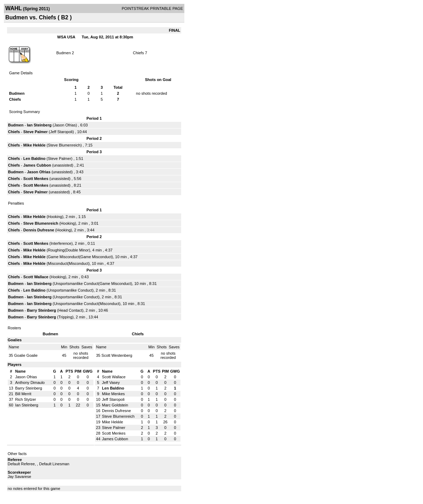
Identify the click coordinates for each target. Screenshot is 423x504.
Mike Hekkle (34, 145)
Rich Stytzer (26, 399)
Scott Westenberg (117, 355)
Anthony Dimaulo (30, 382)
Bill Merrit (23, 394)
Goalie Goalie (26, 355)
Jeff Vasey (111, 382)
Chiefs (138, 53)
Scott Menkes (36, 179)
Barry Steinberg (41, 310)
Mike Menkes (113, 394)
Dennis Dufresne (39, 230)
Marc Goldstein (115, 405)
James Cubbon (37, 165)
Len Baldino (34, 158)
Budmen (64, 53)
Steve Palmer (35, 132)
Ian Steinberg (39, 125)
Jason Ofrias (65, 125)
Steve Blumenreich (64, 145)
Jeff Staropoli (61, 132)
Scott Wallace (36, 277)
